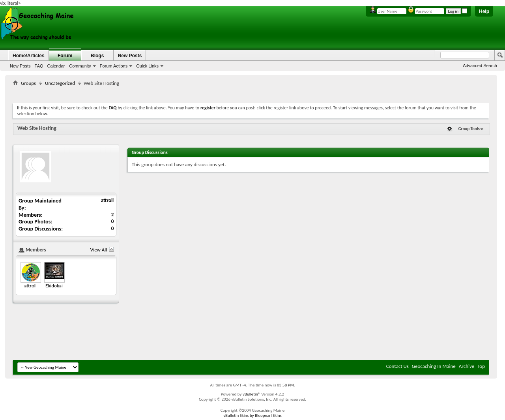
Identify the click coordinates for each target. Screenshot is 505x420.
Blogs (97, 56)
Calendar (56, 66)
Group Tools (469, 129)
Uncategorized (60, 83)
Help (484, 11)
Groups (28, 83)
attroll (108, 200)
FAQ (39, 66)
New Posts (20, 66)
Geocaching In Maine (434, 366)
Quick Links (147, 66)
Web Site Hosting (37, 128)
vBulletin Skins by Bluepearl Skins (252, 415)
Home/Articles (29, 56)
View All (99, 250)
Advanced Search (480, 66)
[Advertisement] (251, 93)
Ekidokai (54, 286)
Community (80, 66)
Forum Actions (114, 66)
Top (481, 366)
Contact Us (397, 366)
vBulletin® (252, 394)
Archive (467, 366)
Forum (65, 56)
